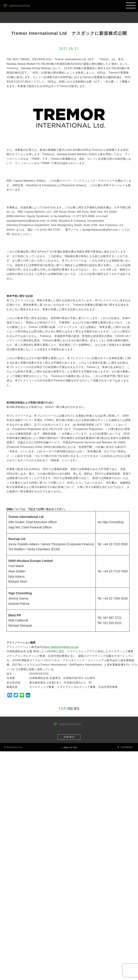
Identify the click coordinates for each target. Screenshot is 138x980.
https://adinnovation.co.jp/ (61, 647)
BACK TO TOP (69, 748)
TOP (62, 709)
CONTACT (69, 737)
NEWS (74, 709)
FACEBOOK (127, 747)
